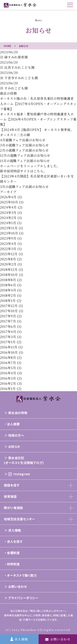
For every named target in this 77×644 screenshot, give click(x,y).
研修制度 (13, 564)
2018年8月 (8, 280)
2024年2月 (8, 218)
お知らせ (14, 447)
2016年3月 (8, 378)
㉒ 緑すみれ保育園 (14, 57)
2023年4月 (8, 244)
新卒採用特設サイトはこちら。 (23, 171)
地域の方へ (16, 435)
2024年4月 (8, 207)
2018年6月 (8, 285)
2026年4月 (8, 197)
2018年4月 (8, 290)
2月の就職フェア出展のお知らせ (24, 150)
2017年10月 (9, 311)
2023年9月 (8, 238)
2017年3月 (8, 337)
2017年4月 (8, 332)
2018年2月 (8, 295)
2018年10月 (9, 275)
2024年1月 (8, 223)
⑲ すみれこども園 (14, 88)
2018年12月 (9, 269)
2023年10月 (9, 233)
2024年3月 (8, 212)
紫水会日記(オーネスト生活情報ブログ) (24, 460)
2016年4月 (8, 373)
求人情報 (15, 530)
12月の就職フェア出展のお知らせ (25, 155)
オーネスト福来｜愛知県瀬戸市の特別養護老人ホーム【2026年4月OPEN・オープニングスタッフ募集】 (38, 119)
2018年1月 (8, 301)
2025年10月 (9, 202)
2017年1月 (8, 342)
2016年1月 (8, 389)
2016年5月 (8, 368)
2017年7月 (8, 321)
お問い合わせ (18, 587)
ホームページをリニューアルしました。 (30, 166)
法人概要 (13, 424)
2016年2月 (8, 383)
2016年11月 (9, 347)
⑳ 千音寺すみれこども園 (19, 78)
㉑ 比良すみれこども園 (17, 67)
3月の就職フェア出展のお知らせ (24, 145)
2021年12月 (9, 254)
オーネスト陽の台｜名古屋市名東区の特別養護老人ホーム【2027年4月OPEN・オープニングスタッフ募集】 (38, 104)
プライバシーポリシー (23, 598)
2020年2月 (8, 264)
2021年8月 (8, 259)
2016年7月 (8, 363)
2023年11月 (9, 228)
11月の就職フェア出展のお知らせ (25, 161)
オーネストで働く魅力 (22, 575)
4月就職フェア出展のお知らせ (23, 140)
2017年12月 (9, 306)
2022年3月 (8, 249)
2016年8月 (8, 357)
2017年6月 (8, 326)
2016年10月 (9, 352)
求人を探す (15, 541)
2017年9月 (8, 316)
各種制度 (13, 553)
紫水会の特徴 (18, 413)
